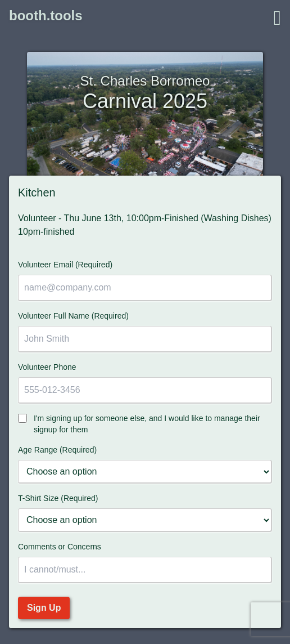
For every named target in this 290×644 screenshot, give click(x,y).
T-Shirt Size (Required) (58, 498)
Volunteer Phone (47, 367)
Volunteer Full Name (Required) (73, 316)
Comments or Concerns (60, 547)
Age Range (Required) (57, 450)
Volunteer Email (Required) (65, 265)
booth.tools (46, 15)
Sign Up (44, 608)
